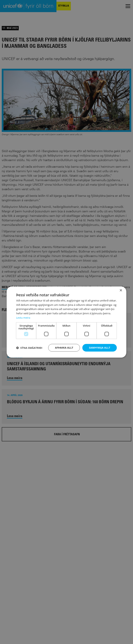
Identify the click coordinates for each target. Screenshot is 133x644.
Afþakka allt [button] (64, 348)
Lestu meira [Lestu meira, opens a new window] (23, 318)
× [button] (121, 291)
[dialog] (66, 322)
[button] (29, 348)
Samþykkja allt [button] (100, 348)
